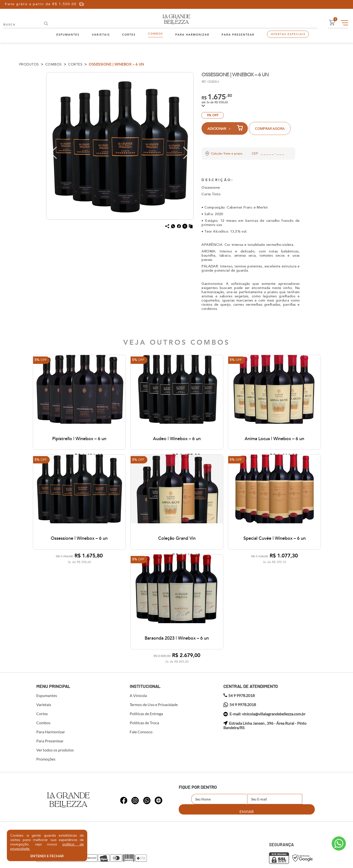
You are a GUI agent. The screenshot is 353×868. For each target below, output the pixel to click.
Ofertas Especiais (288, 34)
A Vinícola (138, 638)
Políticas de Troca (144, 665)
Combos (156, 34)
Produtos (29, 64)
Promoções (46, 702)
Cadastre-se (332, 4)
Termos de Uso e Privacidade (154, 647)
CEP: (255, 154)
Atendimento (339, 843)
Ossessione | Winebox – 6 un (116, 64)
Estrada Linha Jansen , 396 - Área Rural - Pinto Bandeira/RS (265, 668)
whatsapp (124, 739)
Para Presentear (238, 35)
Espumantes (68, 35)
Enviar (303, 742)
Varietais (101, 35)
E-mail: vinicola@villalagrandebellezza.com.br (264, 657)
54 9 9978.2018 (239, 638)
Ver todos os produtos (55, 693)
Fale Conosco (141, 674)
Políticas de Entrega (146, 656)
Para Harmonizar (192, 35)
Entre (309, 4)
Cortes (129, 35)
